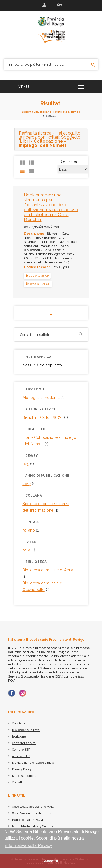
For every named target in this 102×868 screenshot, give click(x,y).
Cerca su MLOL (38, 284)
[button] (37, 276)
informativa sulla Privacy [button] (29, 845)
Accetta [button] (51, 861)
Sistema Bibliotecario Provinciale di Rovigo (51, 112)
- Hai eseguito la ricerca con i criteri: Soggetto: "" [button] (50, 139)
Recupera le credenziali (60, 5)
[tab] (51, 139)
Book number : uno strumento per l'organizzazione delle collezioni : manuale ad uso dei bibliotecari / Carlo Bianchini (51, 207)
